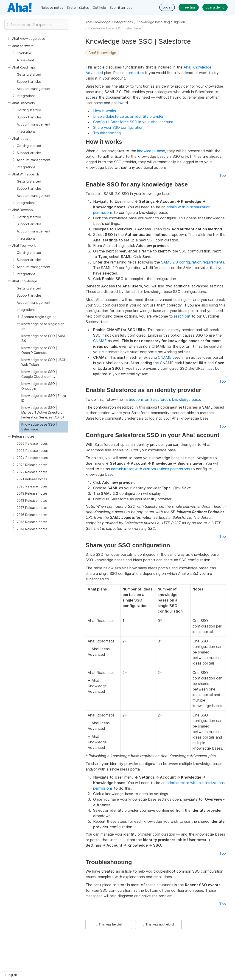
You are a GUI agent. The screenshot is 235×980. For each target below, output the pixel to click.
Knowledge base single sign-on (161, 22)
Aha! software (23, 46)
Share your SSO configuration (118, 127)
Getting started (29, 74)
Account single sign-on (39, 317)
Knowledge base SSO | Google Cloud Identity (39, 374)
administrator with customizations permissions (150, 469)
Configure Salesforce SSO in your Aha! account (133, 122)
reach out (182, 316)
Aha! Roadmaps (24, 67)
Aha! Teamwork (24, 245)
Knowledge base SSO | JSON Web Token (44, 362)
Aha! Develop (22, 210)
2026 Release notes (32, 443)
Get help (99, 7)
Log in (167, 7)
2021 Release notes (32, 479)
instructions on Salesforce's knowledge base (162, 399)
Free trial (189, 7)
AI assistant (25, 60)
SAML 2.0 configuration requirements (193, 262)
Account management (34, 89)
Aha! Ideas (20, 139)
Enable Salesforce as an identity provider (128, 116)
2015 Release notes (32, 522)
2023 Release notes (32, 465)
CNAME (100, 341)
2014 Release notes (32, 529)
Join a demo (215, 7)
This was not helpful (158, 924)
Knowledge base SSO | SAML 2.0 (44, 338)
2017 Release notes (32, 508)
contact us (135, 73)
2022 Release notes (32, 472)
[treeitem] (44, 427)
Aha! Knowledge (98, 22)
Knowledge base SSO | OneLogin (39, 386)
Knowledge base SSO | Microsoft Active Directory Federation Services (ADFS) (43, 412)
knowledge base (151, 151)
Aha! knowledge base (29, 39)
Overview (24, 53)
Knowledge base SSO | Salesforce (39, 427)
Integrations (124, 22)
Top (222, 175)
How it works (105, 111)
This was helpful (109, 924)
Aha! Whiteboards (26, 174)
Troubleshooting (107, 133)
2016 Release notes (32, 515)
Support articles (29, 82)
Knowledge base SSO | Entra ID (44, 398)
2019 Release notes (32, 493)
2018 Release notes (32, 500)
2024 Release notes (32, 458)
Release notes (52, 7)
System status (78, 7)
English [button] (12, 975)
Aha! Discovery (24, 103)
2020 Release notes (32, 486)
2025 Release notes (32, 451)
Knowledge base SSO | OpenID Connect (39, 350)
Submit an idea (121, 7)
